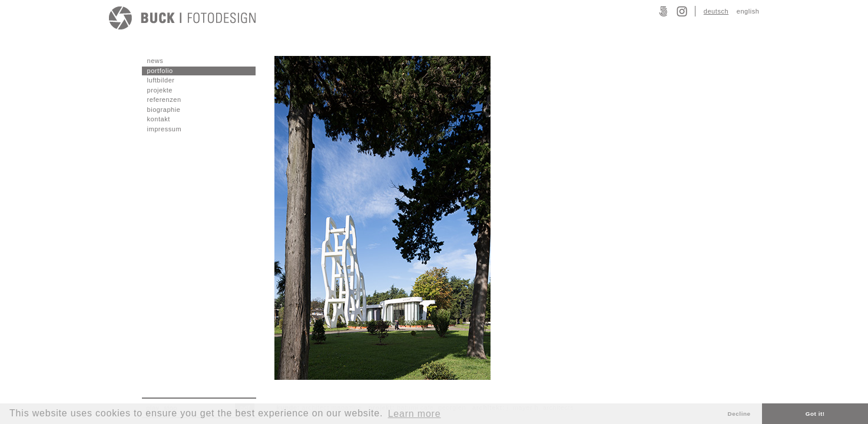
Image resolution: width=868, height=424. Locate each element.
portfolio (160, 71)
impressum (165, 129)
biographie (164, 110)
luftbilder (161, 80)
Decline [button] (739, 414)
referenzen (164, 100)
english (748, 11)
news (155, 61)
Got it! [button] (815, 414)
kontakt (159, 119)
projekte (160, 90)
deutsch (716, 11)
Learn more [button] (415, 414)
